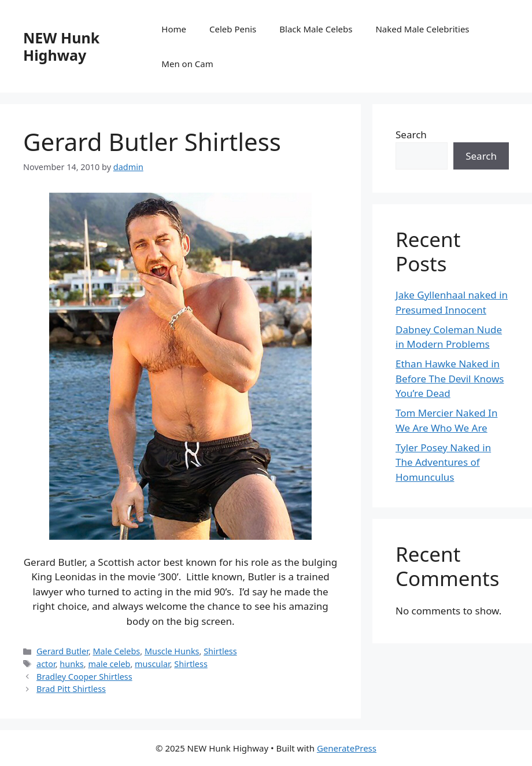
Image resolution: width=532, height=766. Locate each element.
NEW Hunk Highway (61, 46)
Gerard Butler (62, 651)
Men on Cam (187, 64)
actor (46, 664)
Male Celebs (117, 651)
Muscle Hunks (172, 651)
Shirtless (220, 651)
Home (174, 29)
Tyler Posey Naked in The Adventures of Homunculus (443, 462)
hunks (71, 664)
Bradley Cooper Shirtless (84, 677)
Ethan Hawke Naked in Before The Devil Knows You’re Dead (450, 378)
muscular (152, 664)
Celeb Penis (233, 29)
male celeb (109, 664)
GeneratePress (347, 748)
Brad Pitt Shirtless (71, 689)
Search (411, 135)
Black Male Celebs (316, 29)
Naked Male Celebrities (422, 29)
